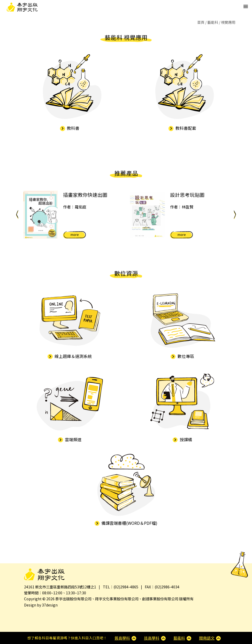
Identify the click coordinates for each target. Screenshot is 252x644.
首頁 (201, 22)
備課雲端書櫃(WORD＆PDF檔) (126, 523)
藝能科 (213, 22)
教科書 (70, 128)
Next (235, 215)
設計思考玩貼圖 (187, 195)
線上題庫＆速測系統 (70, 356)
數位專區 (182, 356)
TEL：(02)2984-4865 (121, 587)
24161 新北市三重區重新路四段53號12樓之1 (60, 587)
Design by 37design (41, 605)
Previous (17, 215)
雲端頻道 (70, 439)
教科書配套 (182, 128)
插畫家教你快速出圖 (85, 195)
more (75, 234)
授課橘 (182, 439)
